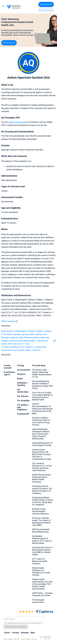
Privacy (15, 633)
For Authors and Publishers (23, 407)
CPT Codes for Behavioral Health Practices (40, 561)
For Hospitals (23, 401)
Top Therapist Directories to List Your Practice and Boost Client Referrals (42, 467)
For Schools (23, 396)
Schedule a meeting (22, 384)
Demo (20, 379)
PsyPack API (23, 414)
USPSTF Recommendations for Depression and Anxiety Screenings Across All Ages (42, 409)
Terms (7, 633)
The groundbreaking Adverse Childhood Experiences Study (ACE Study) (43, 385)
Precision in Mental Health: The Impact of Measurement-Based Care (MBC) (41, 522)
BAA (33, 633)
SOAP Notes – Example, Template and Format (43, 594)
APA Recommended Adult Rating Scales (41, 531)
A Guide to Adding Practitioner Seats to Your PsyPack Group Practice (41, 421)
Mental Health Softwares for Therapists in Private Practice (41, 572)
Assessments (24, 370)
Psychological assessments (38, 601)
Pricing (20, 365)
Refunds (25, 633)
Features (21, 374)
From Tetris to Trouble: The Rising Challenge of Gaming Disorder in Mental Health (42, 396)
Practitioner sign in (46, 10)
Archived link (6, 326)
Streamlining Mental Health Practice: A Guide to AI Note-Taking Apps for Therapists (42, 501)
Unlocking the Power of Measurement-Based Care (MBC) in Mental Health (42, 551)
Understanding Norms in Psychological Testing (42, 444)
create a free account (17, 122)
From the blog (39, 365)
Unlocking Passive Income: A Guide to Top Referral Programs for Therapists (42, 490)
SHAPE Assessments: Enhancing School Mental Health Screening (42, 478)
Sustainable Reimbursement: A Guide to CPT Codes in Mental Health (42, 540)
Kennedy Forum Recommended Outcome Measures (41, 511)
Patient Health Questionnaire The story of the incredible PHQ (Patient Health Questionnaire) (42, 584)
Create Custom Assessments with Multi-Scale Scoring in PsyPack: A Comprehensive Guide (42, 454)
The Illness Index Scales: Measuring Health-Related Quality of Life (42, 373)
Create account (46, 4)
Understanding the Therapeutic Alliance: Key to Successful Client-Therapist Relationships (41, 434)
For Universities (23, 391)
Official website (9, 321)
